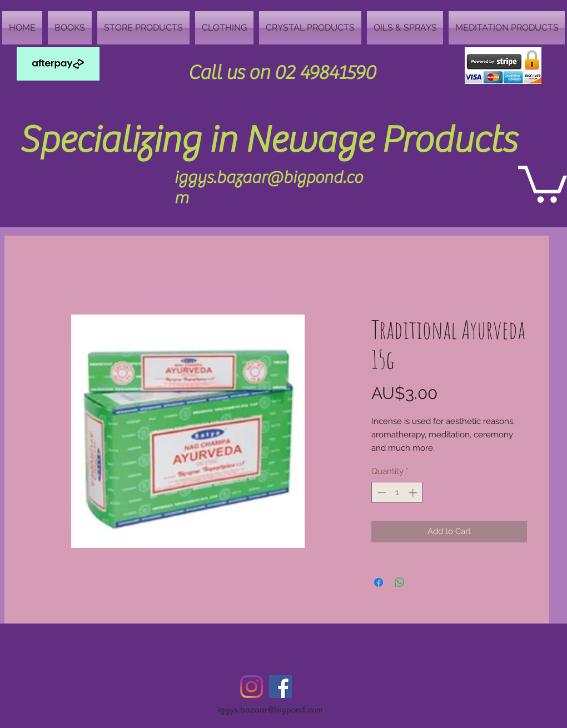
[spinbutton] (397, 493)
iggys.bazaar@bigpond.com (270, 709)
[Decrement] (381, 493)
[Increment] (414, 493)
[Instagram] (252, 687)
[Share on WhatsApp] (400, 582)
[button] (543, 182)
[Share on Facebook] (379, 582)
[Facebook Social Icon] (280, 687)
